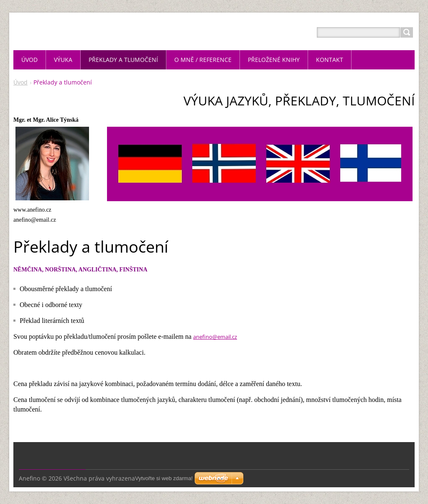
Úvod (20, 82)
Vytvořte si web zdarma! (164, 478)
